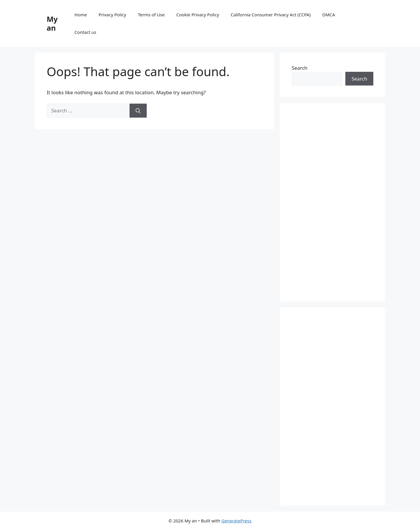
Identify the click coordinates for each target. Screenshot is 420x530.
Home (81, 15)
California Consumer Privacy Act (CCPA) (271, 15)
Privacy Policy (112, 15)
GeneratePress (236, 521)
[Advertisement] (332, 202)
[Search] (138, 111)
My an (52, 23)
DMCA (329, 15)
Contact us (85, 32)
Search (300, 68)
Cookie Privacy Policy (198, 15)
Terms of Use (151, 15)
